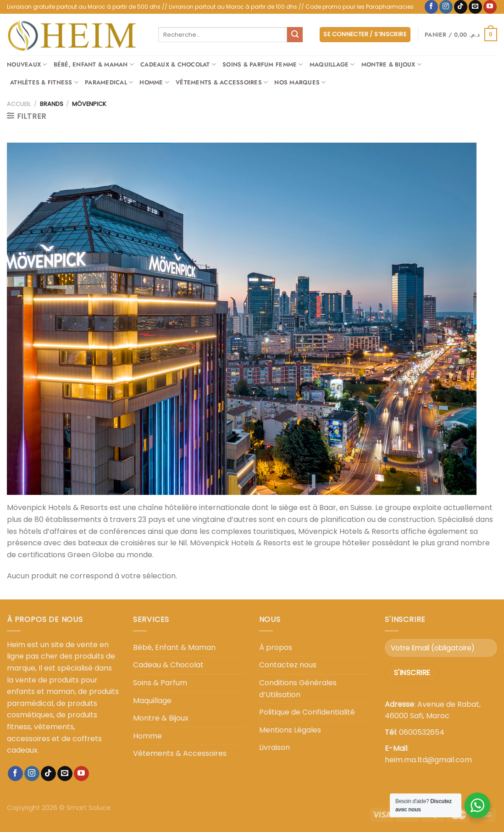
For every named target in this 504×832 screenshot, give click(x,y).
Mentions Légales (290, 730)
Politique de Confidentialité (307, 712)
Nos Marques (300, 83)
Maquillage (332, 65)
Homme (154, 83)
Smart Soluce (89, 808)
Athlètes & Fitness (44, 83)
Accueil (19, 104)
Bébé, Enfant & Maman (94, 65)
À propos (276, 647)
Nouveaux (27, 65)
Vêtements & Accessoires (222, 83)
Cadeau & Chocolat (168, 665)
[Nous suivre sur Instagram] (446, 7)
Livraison (274, 747)
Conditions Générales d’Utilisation (298, 689)
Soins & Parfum (160, 683)
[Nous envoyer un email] (475, 7)
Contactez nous (288, 665)
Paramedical (109, 83)
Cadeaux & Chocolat (178, 65)
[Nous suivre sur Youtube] (490, 7)
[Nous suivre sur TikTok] (461, 7)
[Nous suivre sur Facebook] (431, 7)
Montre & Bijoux (391, 65)
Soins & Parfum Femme (263, 65)
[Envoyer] (295, 35)
